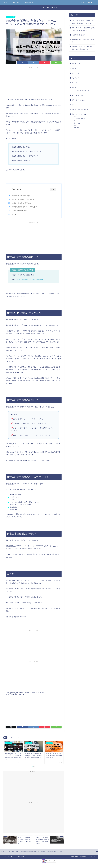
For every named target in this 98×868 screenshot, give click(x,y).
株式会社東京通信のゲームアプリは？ (28, 207)
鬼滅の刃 (76, 128)
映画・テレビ (78, 123)
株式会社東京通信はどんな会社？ (27, 199)
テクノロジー (76, 78)
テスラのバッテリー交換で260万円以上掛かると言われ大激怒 (83, 29)
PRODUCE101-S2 (79, 119)
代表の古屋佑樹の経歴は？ (25, 210)
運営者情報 (21, 857)
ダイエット (75, 73)
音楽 (75, 126)
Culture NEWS (49, 7)
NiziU (75, 116)
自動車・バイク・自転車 (80, 109)
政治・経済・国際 (11, 17)
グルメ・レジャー (77, 64)
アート (76, 121)
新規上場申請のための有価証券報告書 (30, 280)
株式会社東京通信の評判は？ (25, 203)
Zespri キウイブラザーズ (82, 91)
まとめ (18, 214)
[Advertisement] (34, 82)
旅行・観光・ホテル (78, 100)
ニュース (75, 83)
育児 (73, 105)
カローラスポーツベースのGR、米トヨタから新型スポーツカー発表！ (83, 22)
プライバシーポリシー (10, 857)
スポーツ (75, 69)
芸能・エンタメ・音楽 (79, 114)
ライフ (74, 87)
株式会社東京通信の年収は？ (25, 196)
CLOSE (53, 189)
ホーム (6, 3)
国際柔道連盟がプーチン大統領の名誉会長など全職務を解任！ (83, 48)
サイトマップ (17, 3)
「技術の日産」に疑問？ (79, 35)
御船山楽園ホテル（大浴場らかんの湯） (83, 41)
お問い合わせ (29, 3)
